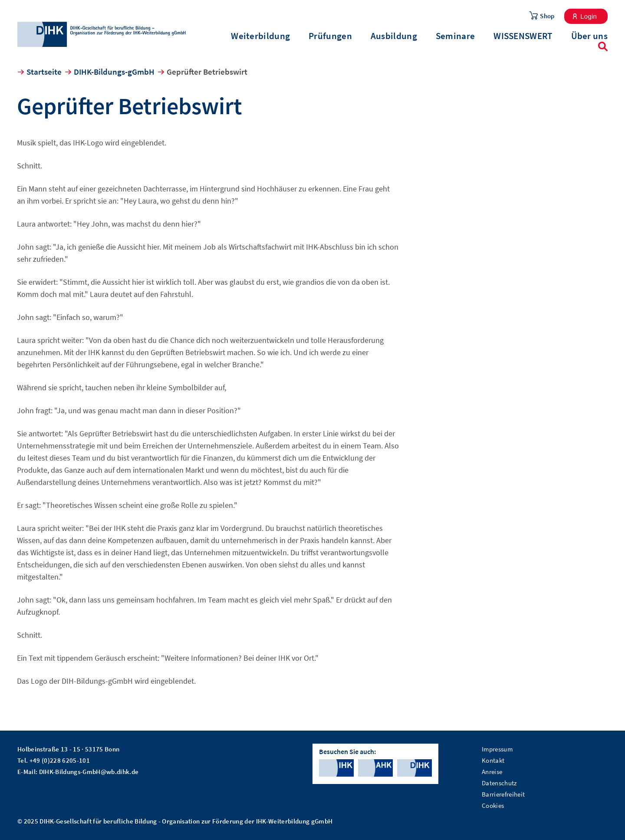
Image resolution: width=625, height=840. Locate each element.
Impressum (497, 749)
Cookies (493, 805)
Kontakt (493, 760)
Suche (603, 46)
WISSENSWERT (523, 36)
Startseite (44, 72)
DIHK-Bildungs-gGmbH (114, 72)
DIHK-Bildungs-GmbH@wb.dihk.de (89, 772)
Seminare (455, 36)
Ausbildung (394, 36)
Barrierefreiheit (503, 794)
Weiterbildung (260, 36)
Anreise (492, 772)
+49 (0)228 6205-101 (60, 760)
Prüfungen (330, 36)
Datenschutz (499, 783)
